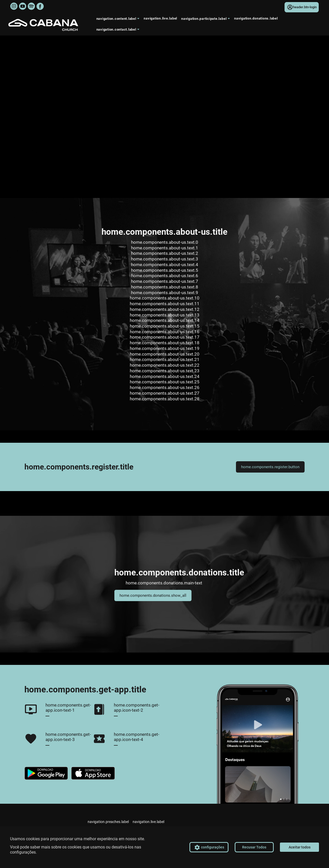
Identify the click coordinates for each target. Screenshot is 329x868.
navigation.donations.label (256, 18)
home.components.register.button (270, 467)
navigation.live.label (160, 18)
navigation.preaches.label (108, 822)
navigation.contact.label (119, 31)
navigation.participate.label (206, 20)
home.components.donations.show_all (153, 595)
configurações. (23, 852)
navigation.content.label (119, 20)
